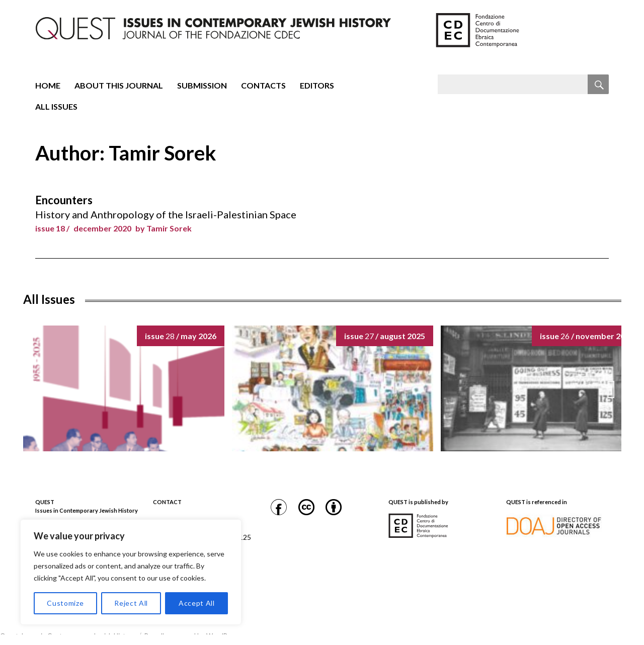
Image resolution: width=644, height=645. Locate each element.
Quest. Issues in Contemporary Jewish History (68, 636)
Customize (65, 603)
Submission (202, 85)
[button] (611, 389)
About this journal (119, 85)
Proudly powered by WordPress (192, 636)
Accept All (197, 603)
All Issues (56, 106)
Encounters (64, 200)
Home (48, 85)
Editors (317, 85)
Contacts (263, 85)
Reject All (131, 603)
